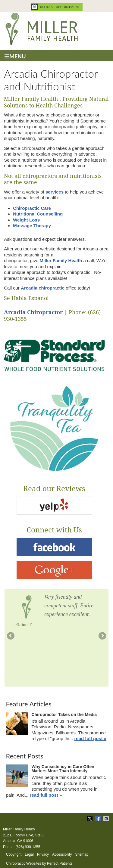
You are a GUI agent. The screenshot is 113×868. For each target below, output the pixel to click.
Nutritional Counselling (38, 214)
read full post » (90, 738)
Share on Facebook (99, 819)
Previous (11, 636)
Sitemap (82, 854)
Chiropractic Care (32, 208)
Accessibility (62, 854)
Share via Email (107, 819)
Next (102, 636)
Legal (29, 854)
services (55, 192)
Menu (15, 56)
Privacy (43, 854)
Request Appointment (57, 7)
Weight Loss (26, 220)
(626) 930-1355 (28, 847)
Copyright (14, 854)
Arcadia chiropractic (43, 288)
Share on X (90, 819)
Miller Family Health (61, 260)
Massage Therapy (32, 226)
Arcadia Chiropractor (33, 312)
